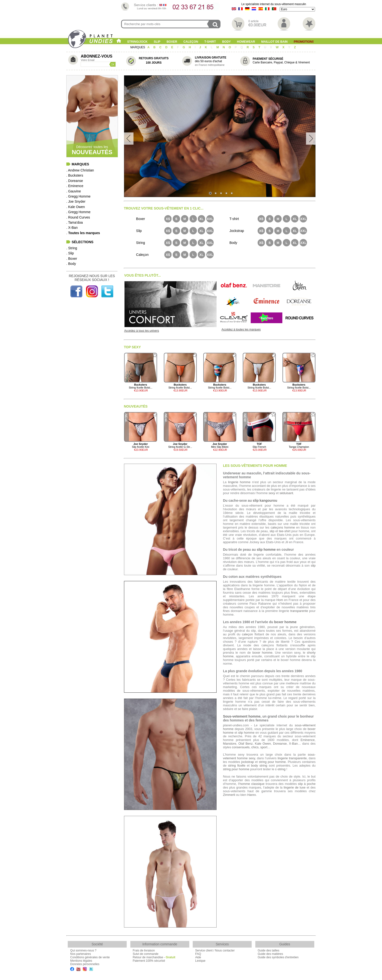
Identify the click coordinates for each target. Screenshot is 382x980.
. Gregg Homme (78, 196)
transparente (299, 611)
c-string (280, 769)
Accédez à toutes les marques (241, 330)
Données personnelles (85, 964)
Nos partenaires (81, 954)
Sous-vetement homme (242, 716)
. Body (71, 264)
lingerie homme (239, 482)
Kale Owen (263, 744)
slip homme (266, 550)
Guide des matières (270, 954)
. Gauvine (74, 191)
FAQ (198, 954)
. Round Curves (78, 217)
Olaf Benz (245, 744)
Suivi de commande (146, 954)
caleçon (247, 634)
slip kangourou (265, 500)
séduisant (286, 493)
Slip (157, 42)
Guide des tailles (269, 950)
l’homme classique (251, 784)
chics (255, 747)
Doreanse (280, 744)
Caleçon (191, 42)
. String (72, 248)
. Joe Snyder (76, 201)
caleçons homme (283, 527)
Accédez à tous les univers (142, 331)
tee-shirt (285, 531)
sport (264, 747)
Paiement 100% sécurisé (149, 961)
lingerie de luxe (295, 787)
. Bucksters (75, 175)
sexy (272, 493)
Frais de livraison (144, 950)
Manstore (229, 744)
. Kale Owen (76, 207)
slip (272, 531)
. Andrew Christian (80, 170)
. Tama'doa (75, 222)
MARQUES (138, 47)
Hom (280, 600)
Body (226, 42)
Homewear (246, 42)
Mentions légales (81, 961)
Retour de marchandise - (154, 957)
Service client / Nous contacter (215, 950)
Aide (198, 957)
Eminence (308, 740)
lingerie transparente (292, 758)
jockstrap (248, 762)
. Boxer (72, 259)
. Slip (70, 253)
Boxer (172, 42)
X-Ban (293, 744)
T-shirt (210, 42)
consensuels (241, 747)
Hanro (252, 795)
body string (259, 765)
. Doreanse (75, 181)
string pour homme (272, 762)
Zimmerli (229, 795)
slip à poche (307, 784)
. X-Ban (72, 228)
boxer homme (285, 622)
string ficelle (237, 765)
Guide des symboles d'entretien (278, 957)
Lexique (200, 961)
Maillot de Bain (274, 42)
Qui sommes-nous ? (83, 950)
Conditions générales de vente (90, 957)
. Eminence (75, 186)
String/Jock (137, 42)
